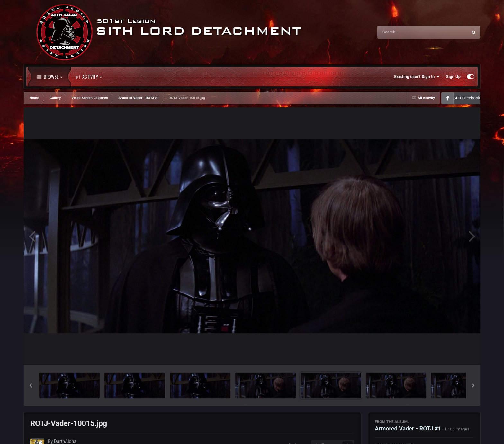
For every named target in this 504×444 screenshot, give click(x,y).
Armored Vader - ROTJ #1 (408, 428)
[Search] (406, 32)
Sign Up (453, 76)
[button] (31, 385)
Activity (89, 77)
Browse (50, 77)
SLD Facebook (467, 98)
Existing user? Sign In (417, 77)
